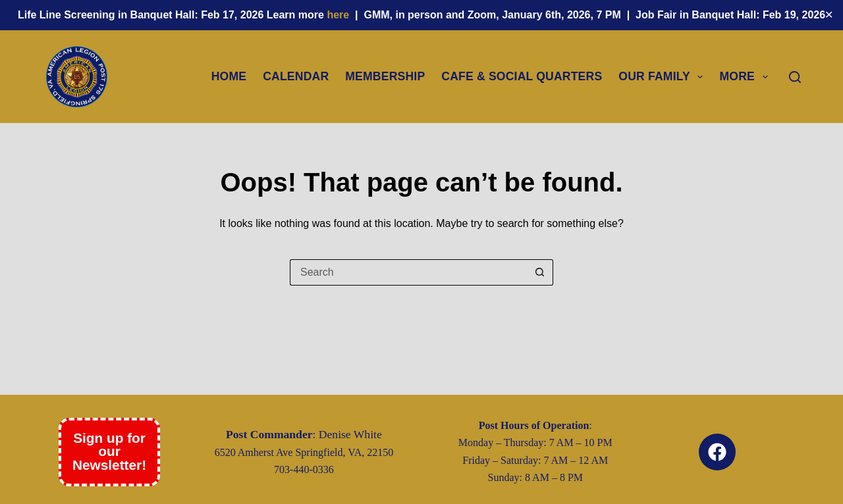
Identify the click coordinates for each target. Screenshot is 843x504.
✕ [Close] (829, 15)
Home (229, 76)
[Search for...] (408, 272)
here (339, 15)
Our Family (663, 77)
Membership (385, 76)
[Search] (795, 77)
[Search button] (540, 272)
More (746, 77)
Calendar (296, 76)
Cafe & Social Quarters (522, 76)
